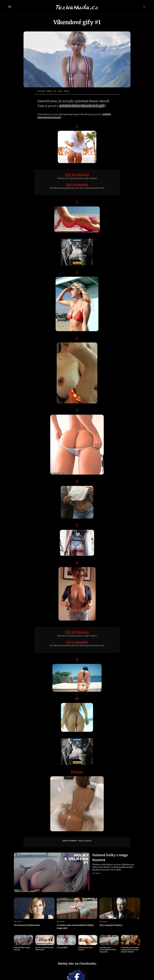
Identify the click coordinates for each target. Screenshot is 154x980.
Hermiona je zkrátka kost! (27, 925)
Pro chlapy (96, 873)
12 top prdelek (62, 947)
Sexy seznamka (77, 185)
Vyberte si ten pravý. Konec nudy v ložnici (77, 178)
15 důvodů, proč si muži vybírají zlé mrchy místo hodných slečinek (130, 950)
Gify (55, 91)
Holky (60, 91)
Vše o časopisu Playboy (111, 925)
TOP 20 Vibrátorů (77, 175)
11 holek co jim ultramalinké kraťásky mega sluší (108, 950)
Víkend (66, 91)
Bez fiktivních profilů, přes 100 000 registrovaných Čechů (77, 188)
